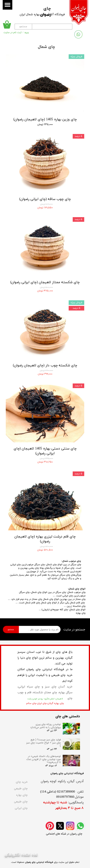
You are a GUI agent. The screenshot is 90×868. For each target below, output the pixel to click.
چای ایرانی (21, 808)
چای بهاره (22, 795)
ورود (26, 33)
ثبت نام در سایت (12, 33)
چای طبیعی (21, 788)
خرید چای (22, 782)
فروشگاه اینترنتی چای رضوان (39, 862)
